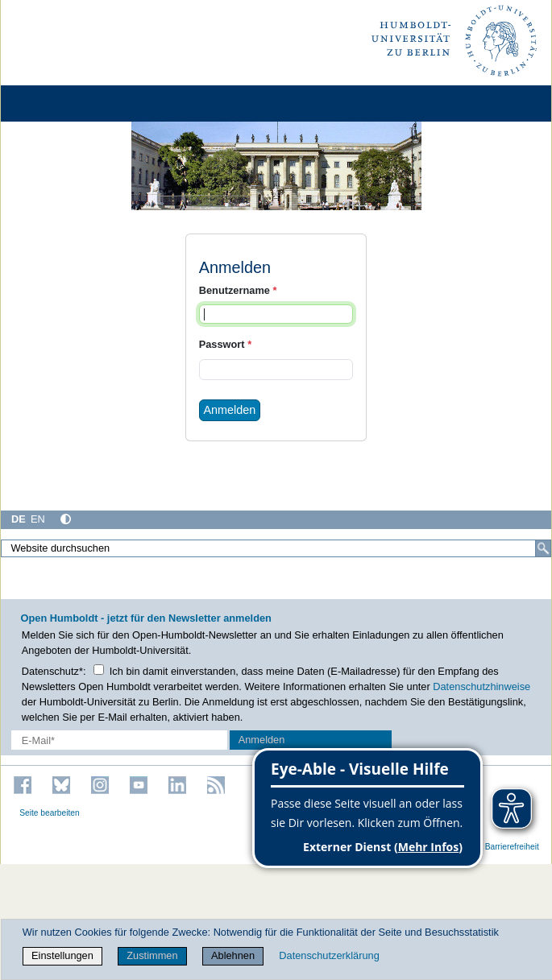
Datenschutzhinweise (481, 686)
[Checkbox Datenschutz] (99, 670)
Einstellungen (62, 955)
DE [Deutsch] (19, 519)
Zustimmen (152, 955)
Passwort (225, 344)
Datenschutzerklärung (329, 955)
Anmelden (230, 410)
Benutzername (238, 290)
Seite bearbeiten (50, 813)
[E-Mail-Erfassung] (119, 740)
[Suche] (543, 548)
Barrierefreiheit (512, 847)
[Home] (58, 103)
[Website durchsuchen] (276, 548)
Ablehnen (233, 955)
